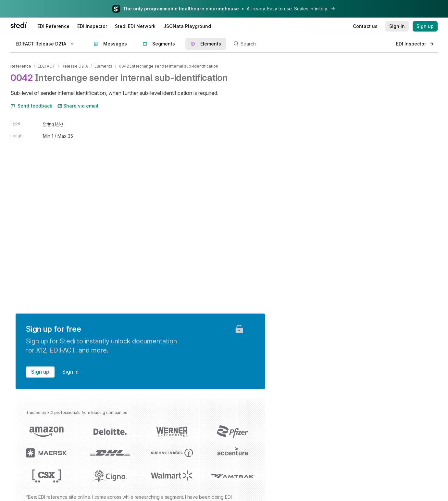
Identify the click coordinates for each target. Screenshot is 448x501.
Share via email (78, 106)
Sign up (40, 372)
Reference (21, 66)
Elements (103, 66)
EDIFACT (46, 66)
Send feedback (31, 106)
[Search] (311, 44)
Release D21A (75, 66)
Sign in (70, 372)
